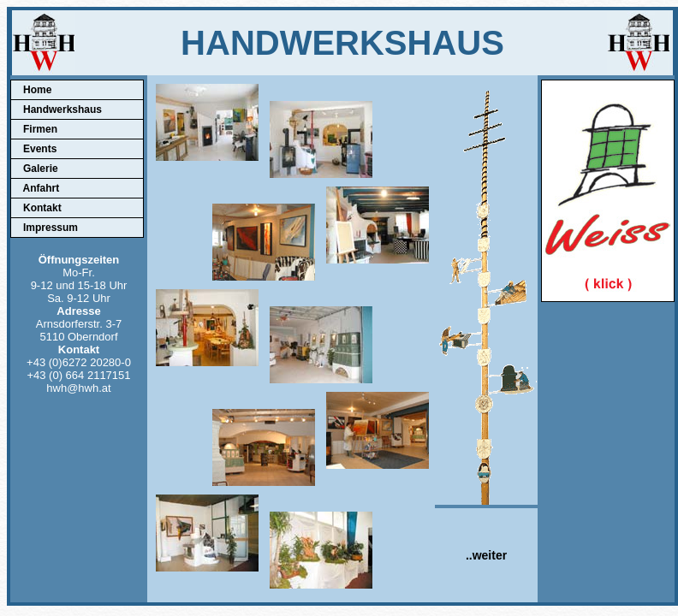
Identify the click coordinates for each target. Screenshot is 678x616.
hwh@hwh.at (78, 388)
